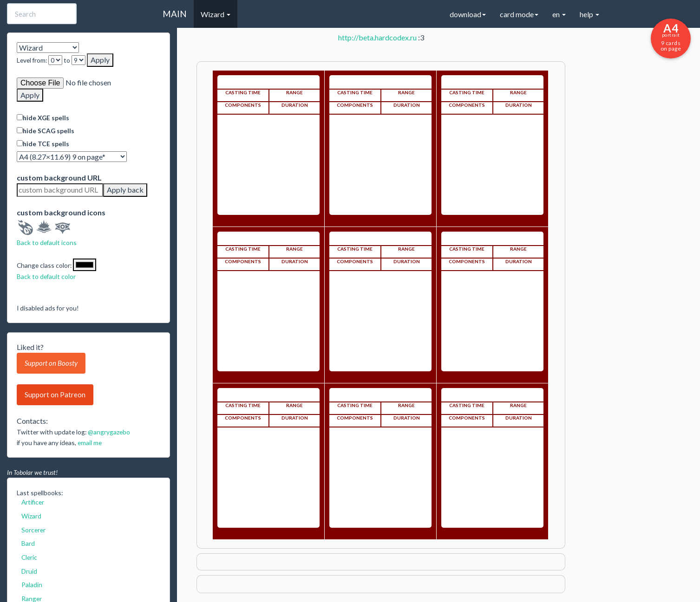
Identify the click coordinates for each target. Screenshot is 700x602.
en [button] (559, 14)
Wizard (31, 516)
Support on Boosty (51, 363)
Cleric (29, 557)
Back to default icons (47, 243)
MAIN (175, 14)
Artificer (33, 502)
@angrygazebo (109, 432)
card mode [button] (519, 14)
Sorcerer (33, 530)
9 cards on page (671, 37)
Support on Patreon (55, 395)
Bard (28, 543)
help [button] (589, 14)
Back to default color (46, 276)
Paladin (32, 585)
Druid (29, 571)
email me (90, 443)
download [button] (468, 14)
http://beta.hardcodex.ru (377, 37)
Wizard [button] (216, 14)
